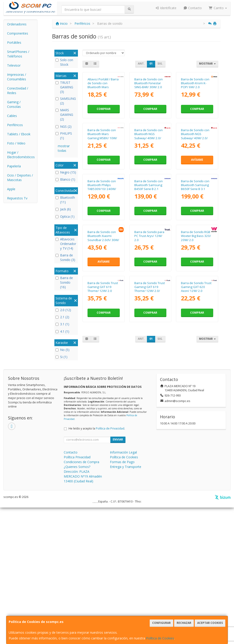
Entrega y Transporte (126, 603)
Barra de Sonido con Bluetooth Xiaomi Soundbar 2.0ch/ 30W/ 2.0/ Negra (103, 364)
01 (151, 64)
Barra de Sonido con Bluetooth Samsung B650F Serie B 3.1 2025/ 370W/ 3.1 (195, 282)
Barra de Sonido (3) (65, 257)
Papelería (14, 166)
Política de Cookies (160, 638)
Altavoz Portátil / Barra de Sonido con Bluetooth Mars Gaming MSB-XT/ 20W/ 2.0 (104, 118)
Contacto (193, 8)
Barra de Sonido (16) (64, 282)
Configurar (161, 623)
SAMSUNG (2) (66, 101)
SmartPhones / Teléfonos (18, 54)
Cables (12, 116)
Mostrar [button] (207, 64)
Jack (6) (63, 209)
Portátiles (14, 42)
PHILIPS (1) (64, 136)
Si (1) (61, 357)
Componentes (18, 33)
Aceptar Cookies (210, 623)
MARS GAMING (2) (64, 115)
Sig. (160, 64)
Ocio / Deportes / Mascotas (20, 178)
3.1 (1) (62, 324)
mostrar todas (64, 148)
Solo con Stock (64, 62)
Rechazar (184, 623)
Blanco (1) (65, 179)
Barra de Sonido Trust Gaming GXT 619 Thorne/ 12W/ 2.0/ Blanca (150, 446)
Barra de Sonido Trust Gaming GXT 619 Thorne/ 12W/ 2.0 (103, 444)
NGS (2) (64, 126)
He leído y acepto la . (97, 565)
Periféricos (15, 125)
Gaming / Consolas (14, 104)
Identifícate (166, 8)
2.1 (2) (62, 317)
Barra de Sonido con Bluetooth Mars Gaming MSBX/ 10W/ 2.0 (102, 199)
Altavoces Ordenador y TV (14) (66, 244)
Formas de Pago (122, 598)
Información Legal (123, 589)
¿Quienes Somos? (77, 603)
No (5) (62, 350)
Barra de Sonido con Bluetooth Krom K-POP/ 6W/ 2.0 (195, 115)
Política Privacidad (77, 594)
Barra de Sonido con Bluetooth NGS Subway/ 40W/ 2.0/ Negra (149, 199)
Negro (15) (66, 172)
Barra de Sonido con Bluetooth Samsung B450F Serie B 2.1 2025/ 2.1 (149, 282)
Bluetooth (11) (65, 200)
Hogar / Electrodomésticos (21, 155)
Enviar (118, 576)
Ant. (141, 64)
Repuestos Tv (17, 198)
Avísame (197, 223)
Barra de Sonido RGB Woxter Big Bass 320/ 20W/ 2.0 (196, 362)
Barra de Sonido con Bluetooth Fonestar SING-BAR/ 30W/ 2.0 (149, 115)
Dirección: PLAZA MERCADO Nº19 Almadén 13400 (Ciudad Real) (83, 613)
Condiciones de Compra (81, 598)
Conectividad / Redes (18, 91)
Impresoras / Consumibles (17, 77)
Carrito (218, 8)
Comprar (104, 140)
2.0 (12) (63, 310)
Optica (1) (65, 216)
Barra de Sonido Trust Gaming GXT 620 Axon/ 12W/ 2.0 (196, 444)
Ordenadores (17, 24)
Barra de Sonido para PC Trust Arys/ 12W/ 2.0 (149, 362)
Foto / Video (16, 143)
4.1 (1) (62, 331)
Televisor (14, 65)
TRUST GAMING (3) (64, 87)
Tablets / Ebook (19, 134)
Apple (11, 189)
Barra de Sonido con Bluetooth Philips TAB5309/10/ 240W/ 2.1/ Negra (102, 282)
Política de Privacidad (110, 565)
